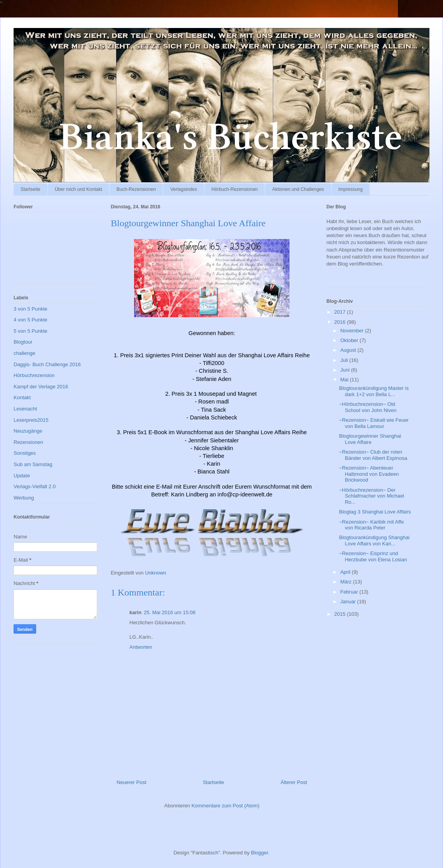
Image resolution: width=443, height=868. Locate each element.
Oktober (350, 340)
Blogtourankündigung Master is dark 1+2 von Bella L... (374, 391)
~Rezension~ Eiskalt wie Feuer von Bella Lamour (374, 423)
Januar (349, 602)
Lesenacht (25, 409)
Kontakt (22, 397)
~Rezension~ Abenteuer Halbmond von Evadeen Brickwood (369, 474)
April (346, 572)
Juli (345, 360)
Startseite (31, 189)
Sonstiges (25, 453)
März (347, 582)
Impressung (351, 189)
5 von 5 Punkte (31, 331)
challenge (24, 353)
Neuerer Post (132, 782)
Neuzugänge (28, 431)
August (349, 350)
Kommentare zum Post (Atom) (226, 806)
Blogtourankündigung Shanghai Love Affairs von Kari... (374, 541)
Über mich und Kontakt (78, 189)
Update (22, 476)
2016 (341, 322)
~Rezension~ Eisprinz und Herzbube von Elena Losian (373, 556)
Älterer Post (294, 782)
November (353, 331)
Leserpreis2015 (31, 420)
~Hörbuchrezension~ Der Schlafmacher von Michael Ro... (371, 496)
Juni (346, 370)
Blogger (260, 853)
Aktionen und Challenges (298, 189)
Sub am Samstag (33, 464)
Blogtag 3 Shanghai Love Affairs (375, 512)
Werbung (24, 498)
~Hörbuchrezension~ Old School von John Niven (368, 407)
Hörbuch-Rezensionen (235, 189)
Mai (345, 380)
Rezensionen (28, 442)
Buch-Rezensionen (136, 189)
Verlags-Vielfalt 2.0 (35, 486)
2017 (341, 312)
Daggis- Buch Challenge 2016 (47, 364)
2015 (341, 614)
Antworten (141, 647)
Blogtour (23, 342)
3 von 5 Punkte (31, 309)
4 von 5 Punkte (31, 320)
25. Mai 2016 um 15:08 (170, 612)
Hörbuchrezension (34, 375)
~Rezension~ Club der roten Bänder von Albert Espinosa (373, 455)
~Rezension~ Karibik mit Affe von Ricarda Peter (371, 525)
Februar (350, 592)
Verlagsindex (184, 189)
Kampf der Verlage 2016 (41, 387)
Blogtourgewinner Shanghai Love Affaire (370, 439)
